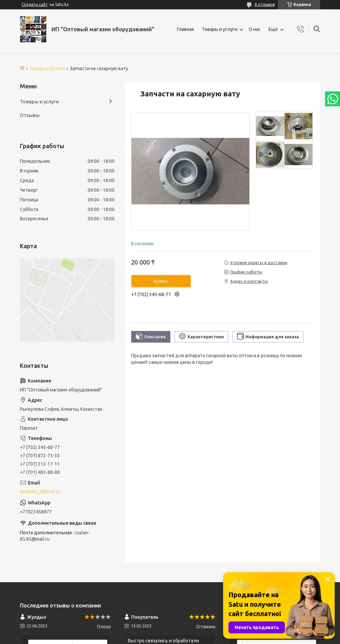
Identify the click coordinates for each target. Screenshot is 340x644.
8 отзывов (265, 4)
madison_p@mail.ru (40, 491)
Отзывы (30, 115)
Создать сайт (35, 4)
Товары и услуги (220, 29)
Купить (161, 281)
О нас (255, 29)
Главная (185, 29)
